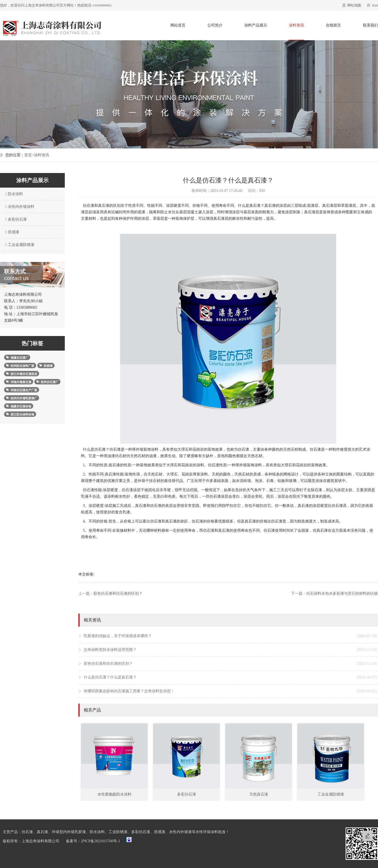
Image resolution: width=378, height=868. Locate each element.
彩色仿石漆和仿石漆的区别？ (118, 593)
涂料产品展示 (256, 25)
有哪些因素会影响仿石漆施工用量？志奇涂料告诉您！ (230, 691)
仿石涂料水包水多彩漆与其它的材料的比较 (342, 593)
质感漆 (12, 232)
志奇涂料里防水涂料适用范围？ (230, 650)
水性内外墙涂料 (19, 207)
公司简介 (215, 25)
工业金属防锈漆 (19, 245)
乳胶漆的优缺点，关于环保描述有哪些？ (230, 636)
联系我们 (370, 25)
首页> (29, 155)
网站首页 (178, 25)
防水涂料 (13, 194)
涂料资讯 (296, 25)
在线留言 (333, 25)
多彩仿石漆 (15, 219)
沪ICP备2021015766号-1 (101, 841)
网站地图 (354, 5)
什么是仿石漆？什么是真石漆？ (230, 677)
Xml (375, 5)
